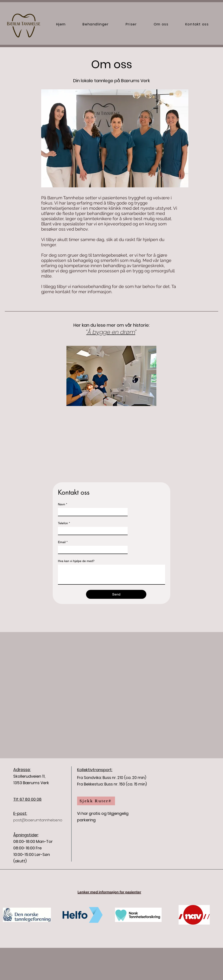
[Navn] (91, 512)
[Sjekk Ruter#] (96, 801)
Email (63, 542)
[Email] (91, 550)
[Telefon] (91, 531)
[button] (96, 24)
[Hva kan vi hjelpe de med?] (111, 574)
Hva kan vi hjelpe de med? (76, 561)
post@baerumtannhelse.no (38, 820)
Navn (63, 504)
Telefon (64, 523)
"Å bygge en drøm (111, 332)
